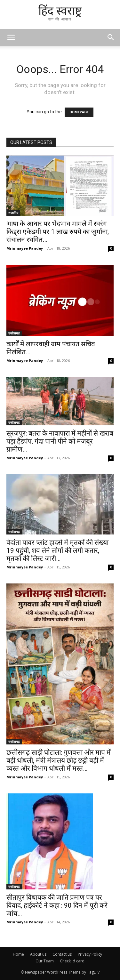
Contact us (62, 954)
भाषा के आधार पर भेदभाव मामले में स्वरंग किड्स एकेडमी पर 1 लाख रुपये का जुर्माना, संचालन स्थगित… (58, 232)
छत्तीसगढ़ (14, 333)
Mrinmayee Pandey (25, 248)
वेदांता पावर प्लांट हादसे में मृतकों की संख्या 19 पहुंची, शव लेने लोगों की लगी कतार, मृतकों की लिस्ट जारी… (57, 550)
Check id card (72, 961)
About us (38, 954)
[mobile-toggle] (11, 37)
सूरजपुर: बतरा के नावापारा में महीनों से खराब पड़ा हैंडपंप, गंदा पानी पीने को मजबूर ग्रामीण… (60, 441)
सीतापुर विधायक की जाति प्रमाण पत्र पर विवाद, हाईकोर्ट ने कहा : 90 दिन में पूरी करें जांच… (57, 905)
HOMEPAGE (79, 112)
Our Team (45, 961)
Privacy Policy (90, 954)
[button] (111, 37)
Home (18, 954)
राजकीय (13, 213)
